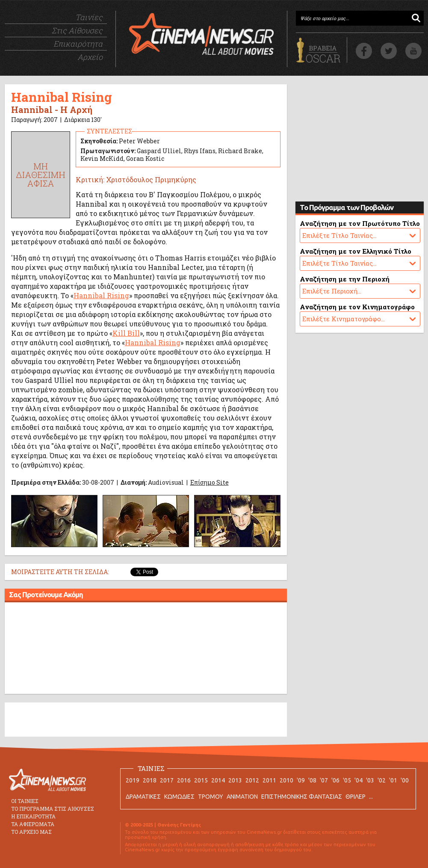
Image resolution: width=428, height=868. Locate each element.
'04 (359, 780)
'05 (347, 780)
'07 (324, 780)
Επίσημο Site (210, 482)
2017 (167, 780)
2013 (235, 780)
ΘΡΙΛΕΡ (356, 797)
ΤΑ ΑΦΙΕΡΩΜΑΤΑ (33, 824)
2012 (252, 780)
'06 (335, 780)
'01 (393, 780)
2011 (269, 780)
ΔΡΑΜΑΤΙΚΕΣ (143, 797)
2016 (184, 780)
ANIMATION (242, 797)
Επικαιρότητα (78, 44)
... (371, 797)
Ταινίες (89, 17)
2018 (150, 780)
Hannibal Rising (101, 295)
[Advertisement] (146, 649)
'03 (370, 780)
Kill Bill (126, 333)
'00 (405, 780)
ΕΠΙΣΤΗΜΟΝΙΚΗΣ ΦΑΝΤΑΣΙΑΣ (302, 797)
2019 (133, 780)
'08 (312, 780)
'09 (301, 780)
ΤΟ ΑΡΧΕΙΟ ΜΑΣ (31, 832)
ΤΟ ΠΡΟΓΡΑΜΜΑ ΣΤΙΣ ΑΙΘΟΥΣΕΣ (53, 809)
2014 (218, 780)
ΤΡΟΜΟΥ (211, 797)
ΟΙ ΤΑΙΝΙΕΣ (25, 801)
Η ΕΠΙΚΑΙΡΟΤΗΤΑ (33, 816)
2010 (286, 780)
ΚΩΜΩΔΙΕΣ (179, 797)
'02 (382, 780)
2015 (201, 780)
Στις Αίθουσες (77, 30)
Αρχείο (90, 57)
